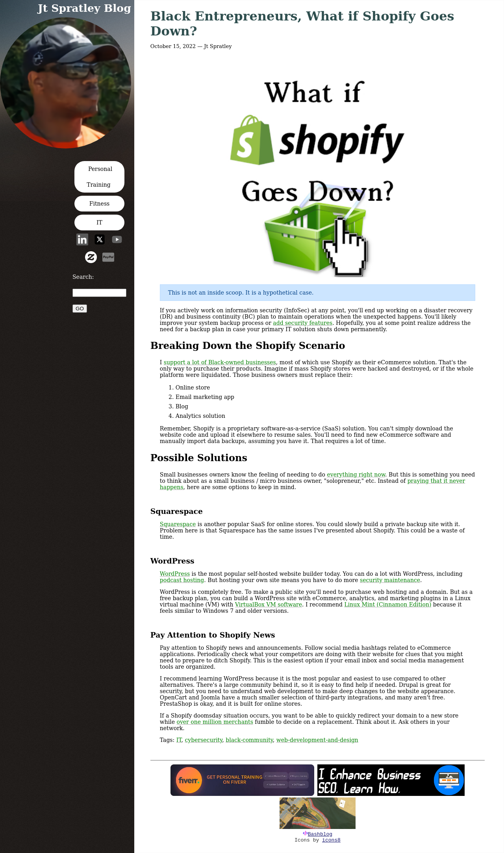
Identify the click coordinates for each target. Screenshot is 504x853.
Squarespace (178, 524)
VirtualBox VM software (269, 605)
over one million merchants (215, 722)
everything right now (356, 475)
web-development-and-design (317, 740)
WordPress (175, 574)
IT (99, 223)
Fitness (100, 204)
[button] (68, 146)
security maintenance (390, 580)
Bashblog (320, 834)
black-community (249, 740)
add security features (303, 323)
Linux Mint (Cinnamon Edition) (388, 605)
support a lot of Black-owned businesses (220, 362)
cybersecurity (203, 740)
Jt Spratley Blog (84, 8)
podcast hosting (182, 580)
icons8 (331, 840)
